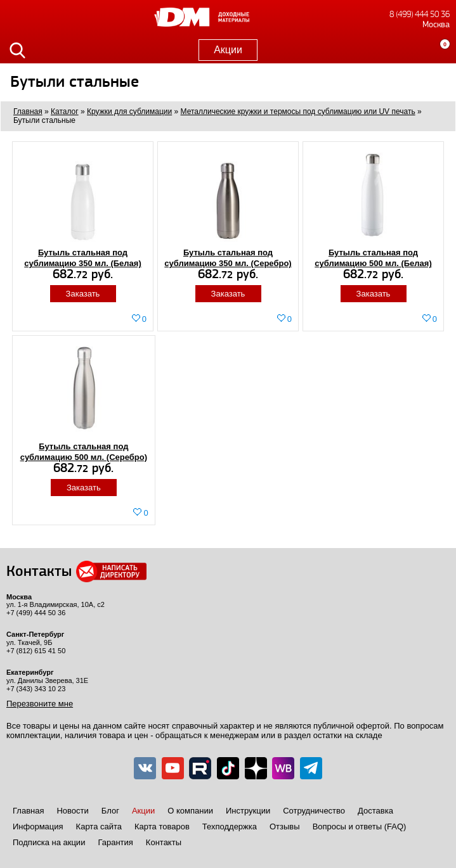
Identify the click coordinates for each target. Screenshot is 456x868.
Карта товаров (162, 827)
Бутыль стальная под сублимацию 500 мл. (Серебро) (84, 452)
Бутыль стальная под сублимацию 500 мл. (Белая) (373, 258)
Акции (228, 50)
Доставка (375, 811)
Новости (72, 811)
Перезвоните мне (40, 704)
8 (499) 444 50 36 (420, 14)
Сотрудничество (314, 811)
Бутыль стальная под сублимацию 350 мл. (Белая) (83, 258)
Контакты (164, 842)
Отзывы (285, 827)
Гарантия (115, 842)
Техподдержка (230, 827)
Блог (110, 811)
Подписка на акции (49, 842)
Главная (28, 811)
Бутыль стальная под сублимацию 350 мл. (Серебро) (228, 258)
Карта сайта (99, 827)
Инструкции (248, 811)
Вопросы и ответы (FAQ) (360, 827)
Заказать (83, 294)
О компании (190, 811)
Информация (38, 827)
